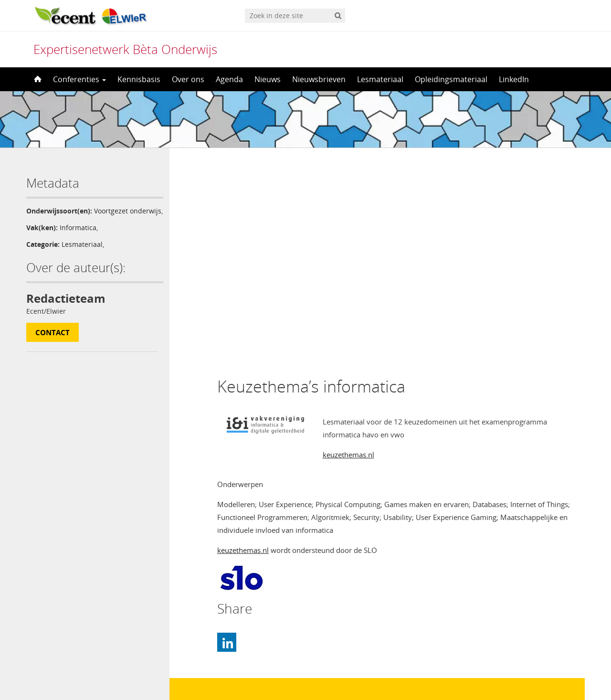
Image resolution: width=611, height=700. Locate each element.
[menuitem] (305, 674)
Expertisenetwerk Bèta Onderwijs (125, 49)
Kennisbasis (139, 79)
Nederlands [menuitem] (312, 675)
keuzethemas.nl (348, 251)
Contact (53, 342)
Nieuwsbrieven (319, 79)
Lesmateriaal (380, 79)
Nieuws (268, 79)
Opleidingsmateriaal (451, 79)
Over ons (188, 79)
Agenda (229, 79)
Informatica (78, 238)
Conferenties (79, 79)
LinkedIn (514, 79)
